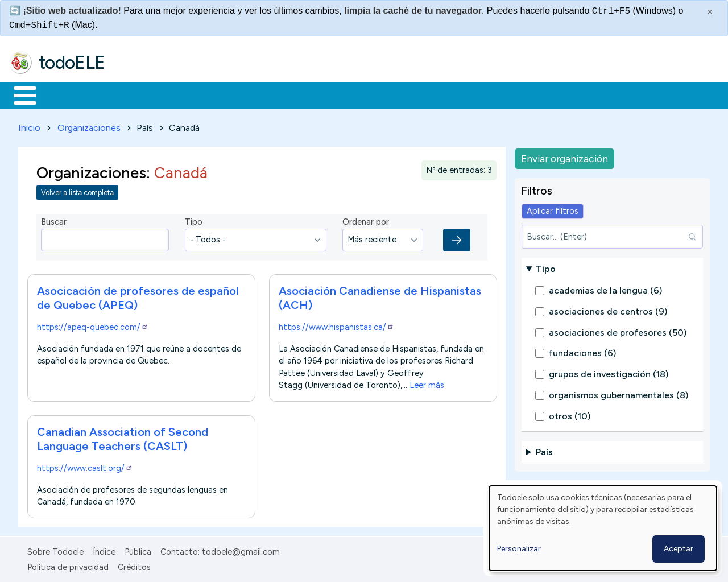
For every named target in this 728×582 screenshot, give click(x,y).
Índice (104, 550)
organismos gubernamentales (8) (619, 393)
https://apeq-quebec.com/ (93, 325)
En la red (269, 94)
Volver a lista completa (77, 191)
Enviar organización (564, 156)
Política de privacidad (68, 565)
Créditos (134, 565)
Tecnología (340, 94)
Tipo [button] (546, 267)
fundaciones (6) (582, 351)
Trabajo (205, 94)
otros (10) (570, 414)
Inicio (19, 94)
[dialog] (603, 528)
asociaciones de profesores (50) (618, 330)
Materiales (64, 94)
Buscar (467, 94)
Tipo (194, 220)
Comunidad (416, 94)
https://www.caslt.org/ (85, 466)
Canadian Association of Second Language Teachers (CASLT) (123, 437)
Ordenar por (366, 220)
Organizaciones (89, 125)
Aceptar (679, 549)
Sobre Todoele (55, 550)
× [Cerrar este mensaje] (710, 12)
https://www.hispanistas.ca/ (336, 325)
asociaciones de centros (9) (608, 309)
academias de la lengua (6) (605, 289)
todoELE (72, 63)
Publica (138, 550)
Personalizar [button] (519, 549)
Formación (137, 94)
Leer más (427, 383)
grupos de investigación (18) (609, 372)
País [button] (544, 450)
